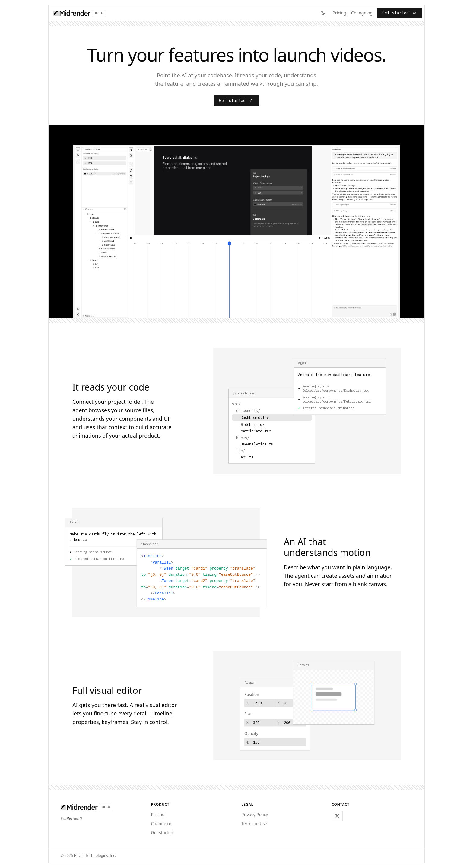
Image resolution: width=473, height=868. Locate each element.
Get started (400, 13)
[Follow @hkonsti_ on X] (337, 816)
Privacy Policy (255, 814)
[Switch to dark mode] (323, 13)
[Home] (79, 13)
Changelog (362, 13)
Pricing (339, 13)
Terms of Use (254, 823)
